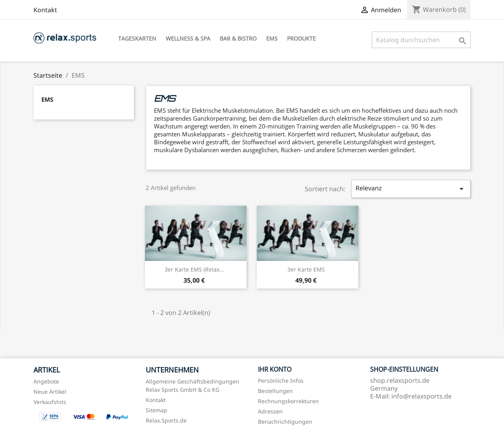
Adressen (270, 411)
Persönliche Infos (281, 381)
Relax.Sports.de (166, 420)
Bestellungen (275, 391)
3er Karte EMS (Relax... (194, 269)
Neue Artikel (50, 392)
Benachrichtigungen (285, 422)
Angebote (46, 381)
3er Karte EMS (306, 269)
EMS (272, 38)
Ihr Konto (275, 369)
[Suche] (421, 40)
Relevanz (411, 189)
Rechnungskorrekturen (288, 401)
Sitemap (157, 410)
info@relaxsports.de (422, 396)
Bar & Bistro (238, 38)
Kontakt (45, 10)
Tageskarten (137, 38)
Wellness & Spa (188, 38)
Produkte (301, 38)
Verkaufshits (50, 402)
